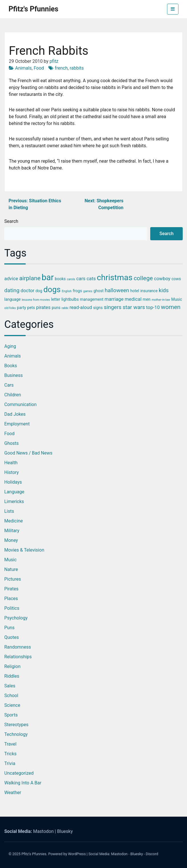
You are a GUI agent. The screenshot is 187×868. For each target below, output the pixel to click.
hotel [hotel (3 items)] (135, 291)
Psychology (16, 618)
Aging (10, 346)
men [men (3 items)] (147, 299)
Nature (11, 569)
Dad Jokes (15, 414)
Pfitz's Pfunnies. (34, 854)
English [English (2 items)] (67, 291)
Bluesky (65, 831)
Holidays (13, 482)
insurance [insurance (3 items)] (149, 291)
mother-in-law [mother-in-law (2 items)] (161, 300)
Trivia (10, 763)
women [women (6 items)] (171, 307)
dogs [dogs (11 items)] (52, 290)
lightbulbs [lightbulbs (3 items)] (70, 299)
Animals (23, 68)
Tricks (10, 754)
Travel (10, 744)
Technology (16, 734)
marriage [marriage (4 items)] (114, 299)
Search (11, 221)
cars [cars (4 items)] (81, 278)
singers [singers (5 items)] (113, 307)
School (11, 696)
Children (13, 395)
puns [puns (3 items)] (56, 308)
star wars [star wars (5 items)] (134, 307)
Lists (9, 511)
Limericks (14, 501)
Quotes (12, 637)
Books (11, 366)
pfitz (54, 61)
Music (10, 560)
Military (12, 531)
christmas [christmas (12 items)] (115, 277)
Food (39, 68)
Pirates (11, 589)
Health (11, 463)
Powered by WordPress (67, 854)
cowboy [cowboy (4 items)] (162, 278)
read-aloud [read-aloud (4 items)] (81, 307)
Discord (152, 854)
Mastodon (43, 831)
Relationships (18, 657)
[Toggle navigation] (173, 9)
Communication (20, 404)
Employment (17, 424)
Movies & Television (24, 550)
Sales (10, 686)
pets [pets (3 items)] (31, 308)
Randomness (18, 647)
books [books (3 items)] (60, 279)
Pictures (13, 579)
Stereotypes (16, 725)
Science (12, 705)
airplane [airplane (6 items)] (30, 278)
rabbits (77, 68)
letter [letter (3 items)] (56, 299)
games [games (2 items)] (88, 291)
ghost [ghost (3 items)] (98, 291)
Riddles (12, 676)
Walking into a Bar (23, 783)
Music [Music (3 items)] (177, 299)
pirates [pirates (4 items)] (43, 307)
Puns (9, 628)
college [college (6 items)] (143, 278)
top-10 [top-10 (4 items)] (153, 307)
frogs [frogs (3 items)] (77, 291)
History (12, 472)
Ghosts (12, 443)
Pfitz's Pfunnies (33, 9)
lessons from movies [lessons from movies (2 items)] (36, 300)
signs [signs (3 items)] (98, 308)
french (61, 68)
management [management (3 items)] (92, 299)
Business (14, 375)
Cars (9, 385)
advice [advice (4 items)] (11, 278)
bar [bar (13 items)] (48, 277)
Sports (11, 715)
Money (11, 540)
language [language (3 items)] (12, 299)
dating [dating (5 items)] (12, 290)
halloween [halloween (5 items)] (117, 290)
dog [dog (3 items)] (39, 291)
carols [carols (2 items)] (71, 279)
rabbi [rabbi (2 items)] (65, 308)
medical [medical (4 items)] (133, 299)
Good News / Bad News (28, 453)
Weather (13, 793)
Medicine (14, 521)
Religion (12, 666)
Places (11, 598)
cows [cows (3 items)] (176, 279)
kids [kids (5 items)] (164, 290)
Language (14, 492)
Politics (12, 608)
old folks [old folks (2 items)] (10, 308)
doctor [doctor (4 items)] (27, 290)
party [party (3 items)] (22, 308)
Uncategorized (19, 773)
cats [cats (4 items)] (91, 278)
